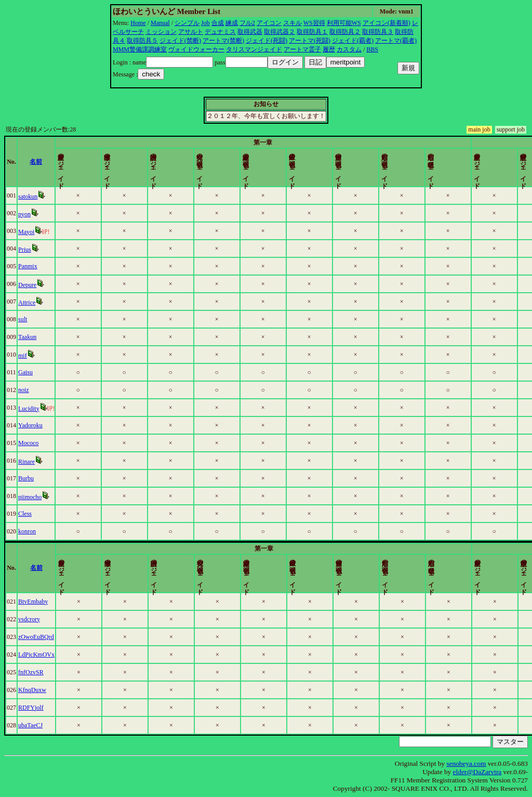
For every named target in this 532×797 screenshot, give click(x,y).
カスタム (349, 49)
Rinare (38, 462)
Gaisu (37, 372)
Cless (36, 514)
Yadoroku (42, 425)
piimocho (41, 497)
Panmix (39, 266)
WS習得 (314, 23)
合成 (218, 23)
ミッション (161, 32)
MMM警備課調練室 (140, 49)
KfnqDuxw (44, 690)
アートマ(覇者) (396, 41)
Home (138, 23)
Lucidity (40, 409)
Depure (39, 285)
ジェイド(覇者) (353, 41)
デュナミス (220, 32)
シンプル (187, 23)
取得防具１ (312, 32)
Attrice (38, 303)
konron (38, 531)
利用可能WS (344, 23)
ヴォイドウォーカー (196, 49)
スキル (292, 23)
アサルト (191, 32)
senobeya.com (466, 763)
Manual (160, 23)
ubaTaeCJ (42, 725)
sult (34, 319)
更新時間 (499, 162)
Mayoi (38, 232)
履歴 (329, 49)
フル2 (247, 23)
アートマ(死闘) (310, 41)
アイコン (269, 23)
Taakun (39, 337)
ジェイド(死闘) (267, 41)
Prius (36, 250)
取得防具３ (378, 32)
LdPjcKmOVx (48, 655)
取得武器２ (280, 32)
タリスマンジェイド (254, 49)
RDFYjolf (42, 708)
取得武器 (250, 32)
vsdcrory (41, 619)
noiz (35, 390)
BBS (372, 49)
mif (34, 356)
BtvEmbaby (44, 602)
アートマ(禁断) (223, 41)
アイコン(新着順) (387, 23)
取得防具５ (142, 41)
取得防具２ (345, 32)
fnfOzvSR (42, 672)
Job (205, 23)
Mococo (40, 443)
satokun (39, 197)
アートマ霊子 (302, 49)
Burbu (37, 478)
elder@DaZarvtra (477, 772)
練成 (232, 23)
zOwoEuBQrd (48, 637)
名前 (83, 162)
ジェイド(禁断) (180, 41)
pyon (36, 214)
